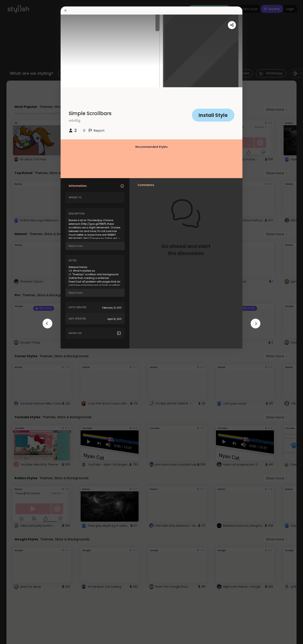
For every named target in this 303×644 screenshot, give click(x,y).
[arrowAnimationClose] (47, 324)
